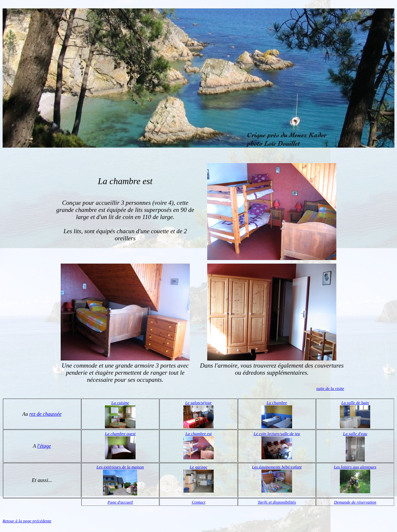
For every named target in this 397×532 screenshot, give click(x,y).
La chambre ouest (120, 434)
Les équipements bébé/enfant (277, 467)
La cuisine (120, 403)
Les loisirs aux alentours (355, 467)
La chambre (277, 403)
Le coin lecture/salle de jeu (277, 434)
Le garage (198, 467)
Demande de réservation (355, 502)
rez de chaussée (46, 414)
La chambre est (198, 434)
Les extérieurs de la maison (120, 467)
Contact (198, 502)
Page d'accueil (120, 502)
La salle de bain (355, 403)
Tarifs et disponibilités (277, 502)
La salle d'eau (355, 434)
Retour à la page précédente (27, 521)
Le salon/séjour (199, 403)
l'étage (44, 446)
